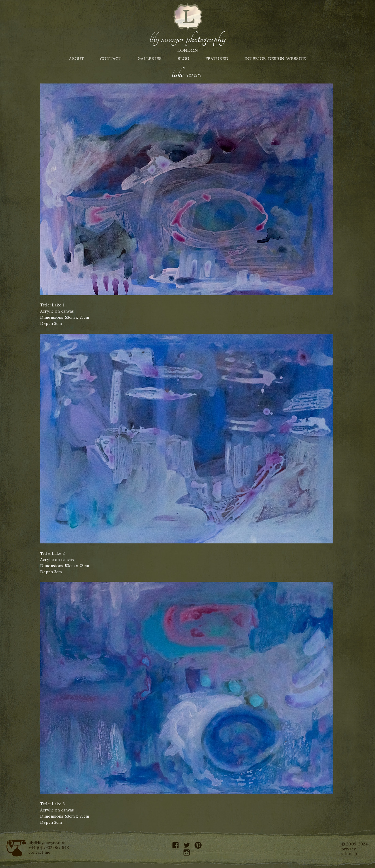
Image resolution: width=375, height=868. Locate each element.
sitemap (349, 854)
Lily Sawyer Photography (187, 39)
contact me (40, 852)
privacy (348, 849)
